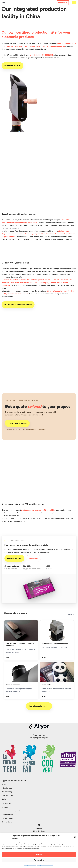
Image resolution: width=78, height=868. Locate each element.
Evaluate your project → (17, 423)
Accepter (39, 854)
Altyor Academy (7, 815)
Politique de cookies (30, 865)
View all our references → (39, 706)
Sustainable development (11, 811)
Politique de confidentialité (45, 865)
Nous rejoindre (7, 822)
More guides (33, 558)
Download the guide (14, 558)
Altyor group (37, 738)
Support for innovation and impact (14, 781)
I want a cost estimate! (12, 66)
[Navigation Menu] (74, 3)
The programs (6, 804)
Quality (4, 799)
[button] (75, 837)
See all (71, 614)
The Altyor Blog (7, 818)
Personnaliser (39, 860)
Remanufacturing (8, 795)
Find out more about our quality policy (18, 305)
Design (4, 784)
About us (5, 807)
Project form (63, 3)
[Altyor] (3, 3)
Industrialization (7, 788)
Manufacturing (7, 792)
